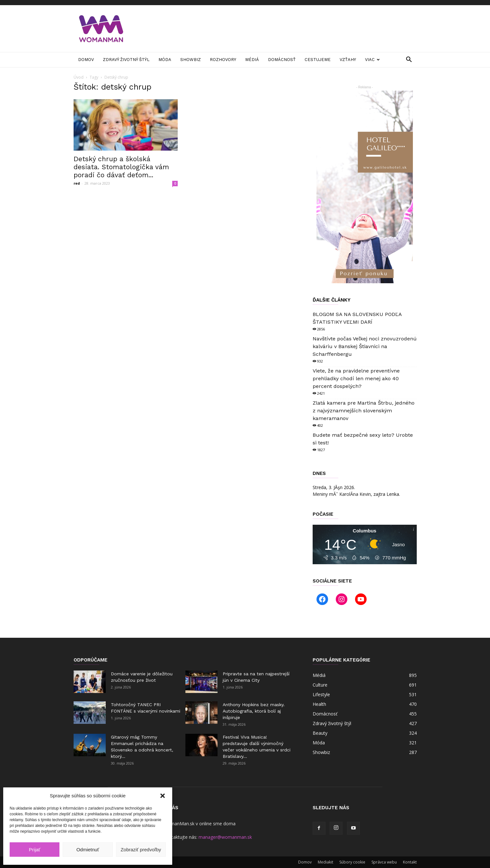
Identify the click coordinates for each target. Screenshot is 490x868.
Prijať (35, 850)
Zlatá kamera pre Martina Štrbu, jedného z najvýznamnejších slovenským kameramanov (364, 411)
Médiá (252, 60)
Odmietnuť (88, 850)
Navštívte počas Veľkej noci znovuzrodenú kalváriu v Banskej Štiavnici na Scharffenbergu (365, 346)
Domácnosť (282, 60)
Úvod (79, 77)
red (77, 183)
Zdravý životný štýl (126, 60)
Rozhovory (223, 60)
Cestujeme (318, 60)
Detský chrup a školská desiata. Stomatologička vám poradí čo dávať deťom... (121, 167)
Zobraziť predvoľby (141, 850)
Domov (86, 60)
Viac (372, 60)
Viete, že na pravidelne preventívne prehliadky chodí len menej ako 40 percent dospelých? (356, 378)
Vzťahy (348, 60)
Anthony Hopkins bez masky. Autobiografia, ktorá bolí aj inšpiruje (254, 711)
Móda (165, 60)
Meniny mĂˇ (342, 494)
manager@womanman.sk (225, 837)
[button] (163, 796)
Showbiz (191, 60)
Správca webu (384, 862)
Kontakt (410, 862)
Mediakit (325, 862)
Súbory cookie (352, 862)
